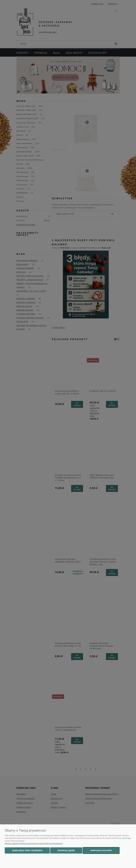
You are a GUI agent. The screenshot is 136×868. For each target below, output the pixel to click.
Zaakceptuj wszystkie (101, 850)
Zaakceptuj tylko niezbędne (27, 850)
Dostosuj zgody (66, 850)
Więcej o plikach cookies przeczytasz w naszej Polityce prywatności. (34, 843)
